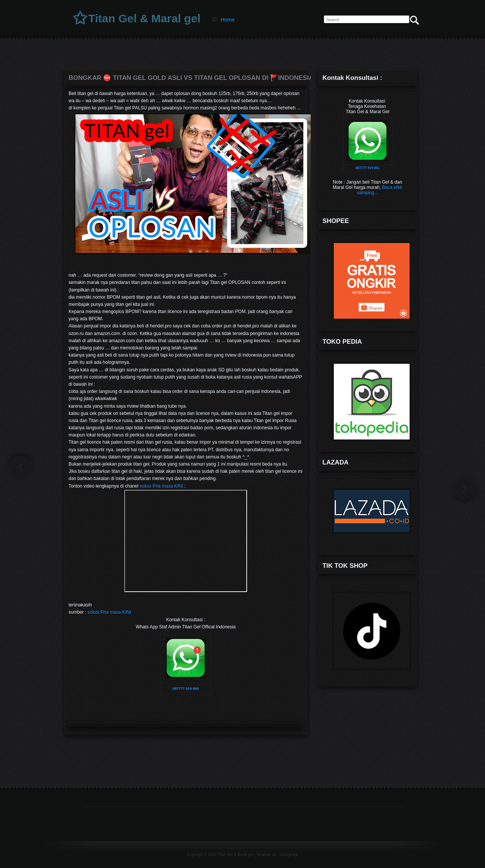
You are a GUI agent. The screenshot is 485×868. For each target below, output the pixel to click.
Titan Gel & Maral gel (144, 18)
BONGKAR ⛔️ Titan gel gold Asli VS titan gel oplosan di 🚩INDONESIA (186, 78)
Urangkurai (289, 855)
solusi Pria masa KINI (161, 486)
